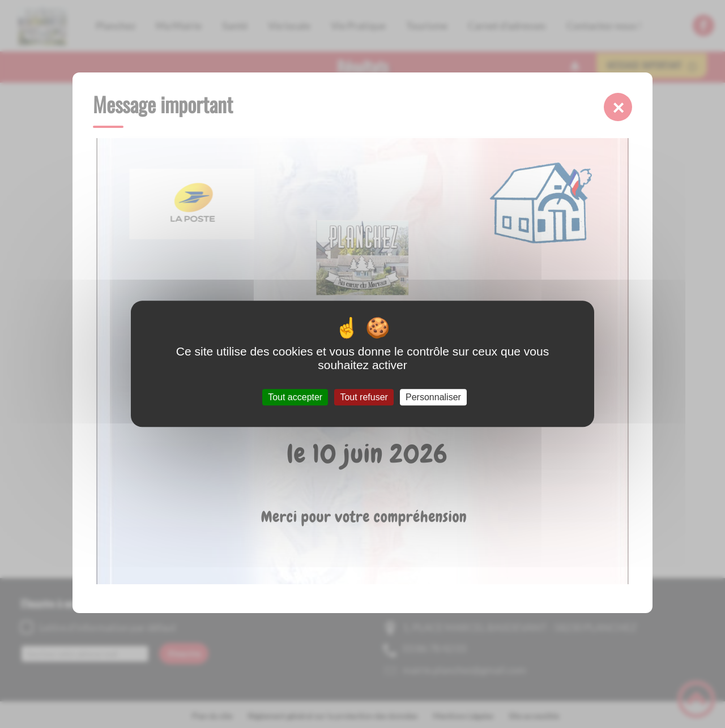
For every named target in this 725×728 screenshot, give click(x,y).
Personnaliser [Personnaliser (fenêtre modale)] (433, 397)
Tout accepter (295, 397)
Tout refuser (364, 397)
